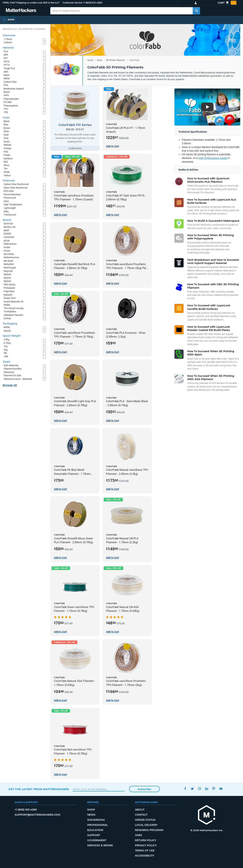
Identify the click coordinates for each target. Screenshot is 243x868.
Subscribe (144, 789)
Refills (7, 327)
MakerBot (9, 264)
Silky (6, 211)
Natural (7, 145)
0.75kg (7, 343)
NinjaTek (8, 271)
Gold (6, 135)
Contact (141, 815)
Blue (6, 125)
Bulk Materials (11, 365)
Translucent (10, 215)
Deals (6, 362)
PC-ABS (8, 102)
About (140, 810)
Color (6, 118)
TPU (6, 109)
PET (6, 58)
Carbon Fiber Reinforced (16, 184)
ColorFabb (9, 237)
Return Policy (146, 840)
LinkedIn (207, 789)
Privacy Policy (146, 845)
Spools (7, 331)
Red (6, 162)
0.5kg (6, 339)
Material (8, 48)
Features (9, 180)
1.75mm (8, 39)
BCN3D (7, 234)
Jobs (139, 835)
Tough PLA (9, 68)
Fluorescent (10, 198)
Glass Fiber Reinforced (15, 188)
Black (7, 121)
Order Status (145, 820)
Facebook (185, 789)
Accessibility (145, 856)
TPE (6, 112)
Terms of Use (145, 850)
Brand (7, 220)
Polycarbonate (11, 99)
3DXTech (8, 224)
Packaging (10, 324)
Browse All (10, 385)
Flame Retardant (12, 194)
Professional (98, 825)
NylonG (7, 274)
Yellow (7, 175)
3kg (6, 350)
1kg (6, 346)
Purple (7, 155)
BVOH (7, 92)
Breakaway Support (14, 89)
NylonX (7, 281)
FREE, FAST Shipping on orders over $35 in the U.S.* (31, 3)
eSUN (7, 241)
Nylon (7, 75)
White (7, 172)
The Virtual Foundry (14, 308)
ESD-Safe (9, 191)
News (91, 815)
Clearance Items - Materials (18, 379)
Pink (6, 152)
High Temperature (13, 204)
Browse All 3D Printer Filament (24, 29)
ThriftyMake (10, 312)
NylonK (7, 278)
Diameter (9, 35)
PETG (7, 62)
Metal (7, 78)
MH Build (8, 261)
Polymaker (9, 291)
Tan (6, 169)
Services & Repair (100, 845)
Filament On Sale (12, 375)
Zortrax (7, 318)
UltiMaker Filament (13, 315)
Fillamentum (10, 244)
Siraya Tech (10, 298)
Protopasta (9, 288)
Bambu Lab (10, 227)
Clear (6, 131)
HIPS (6, 95)
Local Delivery (146, 825)
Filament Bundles (13, 369)
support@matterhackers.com (37, 815)
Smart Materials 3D (14, 302)
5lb (5, 353)
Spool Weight (12, 336)
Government (97, 840)
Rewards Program (149, 830)
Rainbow (8, 158)
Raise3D (8, 295)
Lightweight (10, 208)
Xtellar (7, 305)
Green (7, 142)
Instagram (200, 789)
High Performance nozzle (213, 158)
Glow (6, 201)
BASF (6, 230)
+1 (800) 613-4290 (93, 3)
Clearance (9, 372)
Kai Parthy (9, 254)
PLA (6, 51)
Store (100, 60)
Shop (91, 810)
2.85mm (8, 42)
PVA (6, 85)
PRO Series (10, 285)
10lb (6, 356)
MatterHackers (11, 257)
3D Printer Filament (115, 60)
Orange (7, 148)
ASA (6, 72)
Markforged (10, 268)
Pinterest (214, 789)
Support (94, 835)
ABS (6, 55)
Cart (227, 3)
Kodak (7, 247)
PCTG (7, 65)
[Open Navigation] (8, 20)
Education (95, 830)
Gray (6, 138)
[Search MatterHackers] (196, 11)
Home (90, 60)
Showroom (96, 820)
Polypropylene (11, 106)
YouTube (221, 789)
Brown (7, 128)
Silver (6, 165)
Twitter (192, 789)
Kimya (7, 251)
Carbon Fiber (10, 82)
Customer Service (72, 3)
